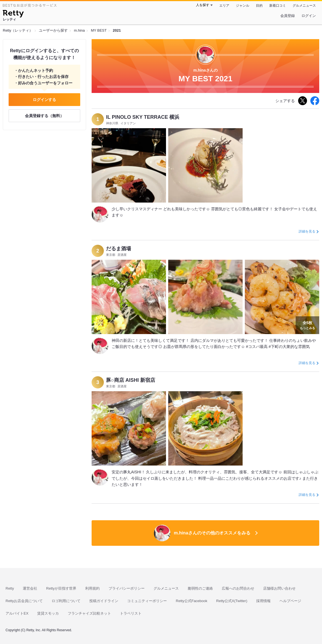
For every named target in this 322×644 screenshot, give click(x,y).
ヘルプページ (290, 601)
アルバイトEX (17, 613)
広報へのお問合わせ (238, 588)
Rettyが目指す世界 (61, 588)
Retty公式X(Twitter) (232, 601)
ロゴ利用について (66, 601)
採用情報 (263, 601)
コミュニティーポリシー (147, 601)
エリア (224, 6)
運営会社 (30, 588)
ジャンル (243, 6)
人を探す (203, 5)
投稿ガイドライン (104, 601)
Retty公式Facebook (191, 601)
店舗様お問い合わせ (279, 588)
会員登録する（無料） (44, 116)
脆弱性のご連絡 (200, 588)
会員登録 (288, 16)
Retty (10, 588)
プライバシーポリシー (127, 588)
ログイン (309, 16)
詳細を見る (307, 231)
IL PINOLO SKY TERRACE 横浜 (143, 117)
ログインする (44, 100)
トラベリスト (131, 613)
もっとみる (307, 325)
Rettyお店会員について (24, 601)
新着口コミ (278, 6)
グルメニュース (304, 6)
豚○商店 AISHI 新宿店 (131, 380)
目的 (259, 6)
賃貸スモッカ (48, 613)
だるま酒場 (119, 249)
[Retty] (13, 14)
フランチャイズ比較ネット (89, 613)
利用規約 (92, 588)
